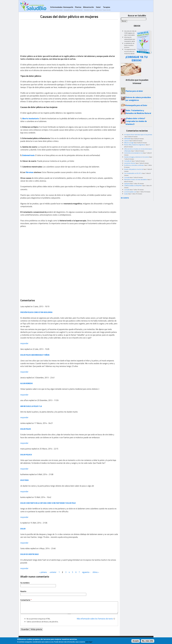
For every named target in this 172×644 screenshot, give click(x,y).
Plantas (78, 8)
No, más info (148, 641)
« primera (43, 572)
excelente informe (130, 163)
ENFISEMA (127, 139)
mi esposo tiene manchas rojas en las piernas (138, 135)
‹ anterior (53, 572)
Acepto (136, 641)
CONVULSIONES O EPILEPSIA (133, 186)
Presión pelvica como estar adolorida (36, 312)
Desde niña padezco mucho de (134, 169)
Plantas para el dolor (134, 91)
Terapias (106, 8)
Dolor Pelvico (26, 455)
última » (96, 572)
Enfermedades (56, 8)
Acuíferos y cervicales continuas (134, 165)
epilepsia (127, 184)
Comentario (26, 600)
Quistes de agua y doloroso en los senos (137, 157)
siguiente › (86, 572)
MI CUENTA (125, 198)
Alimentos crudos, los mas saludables (136, 179)
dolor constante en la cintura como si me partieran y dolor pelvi (48, 503)
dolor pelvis (26, 429)
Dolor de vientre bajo (30, 554)
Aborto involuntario (31, 119)
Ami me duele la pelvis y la (31, 406)
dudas (126, 194)
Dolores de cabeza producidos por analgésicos (138, 99)
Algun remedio (27, 383)
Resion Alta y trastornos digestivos (135, 145)
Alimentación (88, 8)
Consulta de (128, 161)
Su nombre (25, 583)
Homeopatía (68, 8)
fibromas (29, 172)
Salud (98, 8)
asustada (24, 480)
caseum (127, 141)
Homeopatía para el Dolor (136, 105)
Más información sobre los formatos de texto (95, 619)
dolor (23, 529)
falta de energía (129, 143)
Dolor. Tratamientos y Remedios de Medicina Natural (138, 112)
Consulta (127, 177)
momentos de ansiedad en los (133, 153)
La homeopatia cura (130, 192)
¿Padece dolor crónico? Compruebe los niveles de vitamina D (136, 121)
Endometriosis (28, 155)
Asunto (23, 591)
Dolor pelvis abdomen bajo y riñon (35, 355)
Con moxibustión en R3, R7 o (133, 173)
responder (24, 343)
